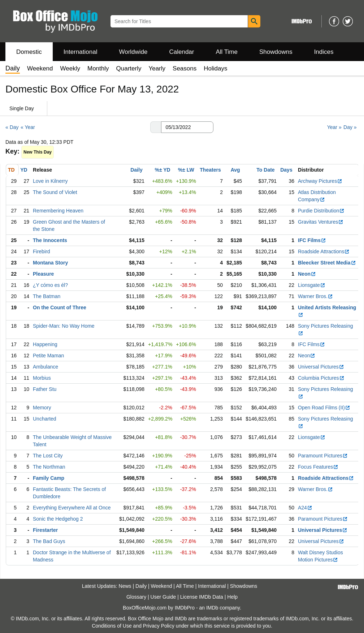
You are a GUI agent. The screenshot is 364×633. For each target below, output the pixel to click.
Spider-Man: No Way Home (64, 326)
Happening (45, 344)
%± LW (186, 170)
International (81, 52)
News (125, 586)
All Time (227, 52)
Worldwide (133, 52)
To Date (265, 170)
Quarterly (129, 68)
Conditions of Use (112, 626)
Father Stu (45, 389)
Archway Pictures (320, 181)
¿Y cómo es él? (50, 285)
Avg (235, 170)
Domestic (29, 52)
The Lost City (48, 456)
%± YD (162, 170)
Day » (350, 127)
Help (232, 597)
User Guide (163, 597)
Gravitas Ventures (321, 222)
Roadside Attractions (324, 251)
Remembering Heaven (58, 211)
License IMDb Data (202, 597)
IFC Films (312, 240)
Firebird (41, 251)
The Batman (47, 296)
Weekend (40, 68)
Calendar (182, 52)
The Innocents (50, 240)
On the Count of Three (60, 307)
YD (24, 170)
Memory (42, 408)
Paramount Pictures (323, 456)
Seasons (185, 68)
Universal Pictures (321, 367)
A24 (305, 508)
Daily (136, 170)
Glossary (136, 597)
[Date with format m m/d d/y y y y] (187, 127)
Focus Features (318, 467)
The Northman (49, 467)
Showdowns (276, 52)
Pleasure (43, 274)
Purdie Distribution (321, 211)
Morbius (42, 378)
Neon (307, 274)
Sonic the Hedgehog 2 (58, 519)
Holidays (215, 68)
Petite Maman (48, 356)
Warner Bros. (315, 296)
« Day (12, 127)
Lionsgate (312, 285)
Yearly (157, 68)
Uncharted (45, 419)
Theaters (210, 170)
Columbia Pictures (321, 378)
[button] (156, 127)
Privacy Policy (159, 626)
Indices (324, 52)
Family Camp (49, 478)
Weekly (70, 68)
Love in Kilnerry (50, 181)
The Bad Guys (49, 541)
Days (286, 170)
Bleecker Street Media (327, 263)
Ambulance (45, 367)
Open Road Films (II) (324, 408)
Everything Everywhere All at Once (72, 508)
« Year (28, 127)
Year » (334, 127)
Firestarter (45, 530)
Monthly (98, 68)
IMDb (212, 608)
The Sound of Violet (55, 192)
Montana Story (50, 263)
